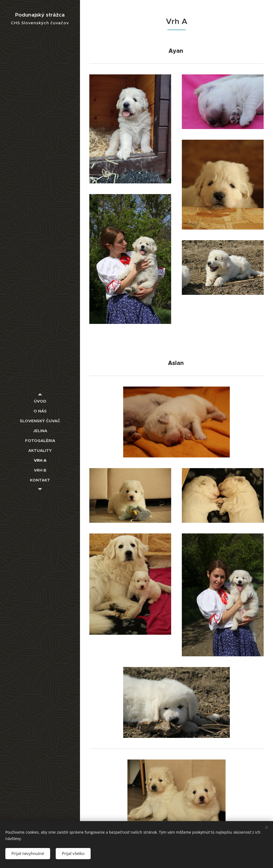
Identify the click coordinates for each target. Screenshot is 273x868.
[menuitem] (40, 401)
